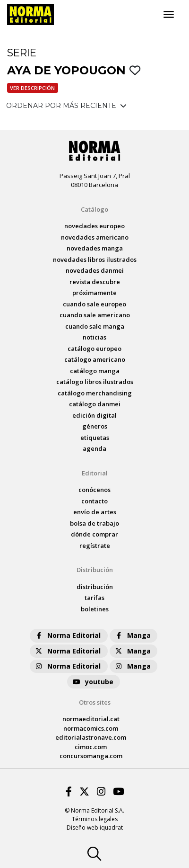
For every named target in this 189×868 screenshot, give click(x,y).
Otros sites (95, 702)
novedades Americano (95, 237)
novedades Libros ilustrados (95, 260)
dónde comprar (94, 534)
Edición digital (94, 415)
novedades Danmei (95, 270)
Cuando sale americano (95, 315)
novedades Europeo (94, 226)
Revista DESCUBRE (95, 282)
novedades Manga (95, 248)
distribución (95, 587)
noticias (94, 337)
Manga (132, 635)
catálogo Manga (95, 371)
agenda (94, 448)
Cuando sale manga (95, 326)
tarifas (94, 598)
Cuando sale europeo (94, 304)
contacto (94, 501)
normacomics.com (91, 728)
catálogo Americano (95, 359)
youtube (93, 682)
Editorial (95, 473)
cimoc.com (91, 747)
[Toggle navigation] (169, 15)
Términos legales (95, 819)
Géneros (95, 426)
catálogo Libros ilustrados (95, 382)
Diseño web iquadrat (95, 828)
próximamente (94, 293)
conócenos (94, 490)
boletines (95, 609)
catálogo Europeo (94, 349)
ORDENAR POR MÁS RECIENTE (66, 106)
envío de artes (95, 512)
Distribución (95, 570)
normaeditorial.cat (91, 719)
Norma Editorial (67, 635)
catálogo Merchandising (95, 393)
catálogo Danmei (95, 404)
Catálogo (94, 209)
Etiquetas (95, 438)
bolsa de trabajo (94, 523)
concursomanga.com (91, 756)
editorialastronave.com (91, 737)
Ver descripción (32, 88)
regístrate (95, 546)
